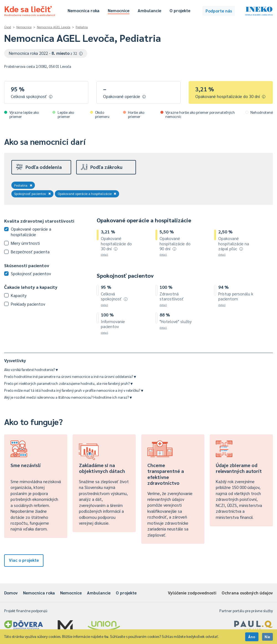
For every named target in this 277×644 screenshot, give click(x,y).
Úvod (8, 27)
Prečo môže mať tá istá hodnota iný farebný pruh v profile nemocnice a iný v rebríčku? (74, 390)
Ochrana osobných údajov (247, 593)
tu (106, 636)
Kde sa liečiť (30, 10)
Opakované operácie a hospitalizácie (87, 194)
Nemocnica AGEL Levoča (54, 27)
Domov (11, 593)
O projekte (180, 10)
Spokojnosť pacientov (33, 194)
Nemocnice (119, 10)
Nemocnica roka (84, 10)
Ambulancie (149, 10)
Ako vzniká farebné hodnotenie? (31, 369)
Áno (252, 637)
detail (104, 254)
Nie (267, 637)
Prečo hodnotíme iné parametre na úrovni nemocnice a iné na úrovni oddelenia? (70, 376)
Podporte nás (219, 11)
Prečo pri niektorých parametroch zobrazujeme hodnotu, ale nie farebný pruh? (68, 383)
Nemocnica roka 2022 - (46, 53)
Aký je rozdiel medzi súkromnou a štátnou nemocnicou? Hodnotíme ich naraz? (68, 397)
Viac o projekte (24, 560)
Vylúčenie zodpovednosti (192, 593)
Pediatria (82, 27)
